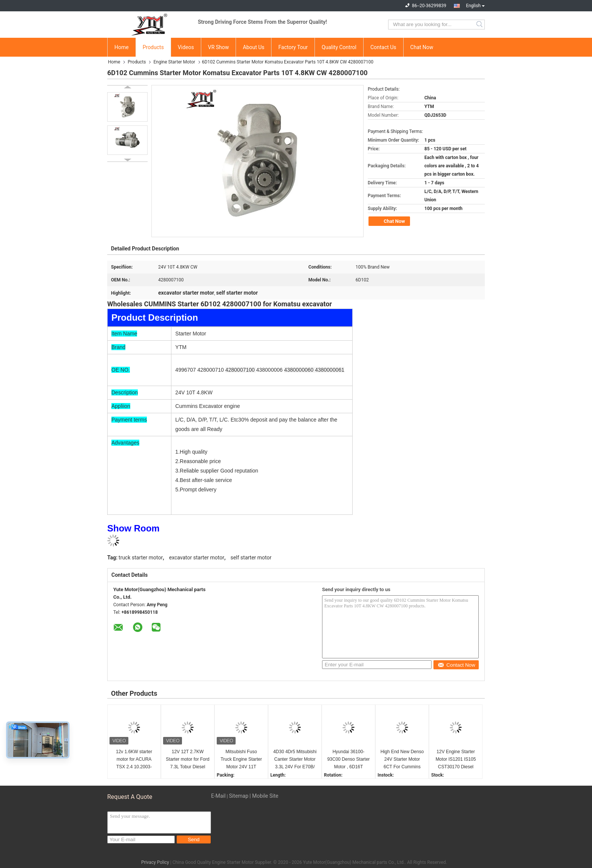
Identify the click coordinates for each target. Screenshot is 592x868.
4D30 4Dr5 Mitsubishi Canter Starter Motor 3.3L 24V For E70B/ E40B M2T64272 (295, 760)
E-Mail (218, 796)
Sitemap (238, 796)
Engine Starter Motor (174, 62)
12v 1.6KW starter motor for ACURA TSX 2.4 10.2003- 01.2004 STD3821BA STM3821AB (134, 760)
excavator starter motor (197, 558)
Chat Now (422, 47)
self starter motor (251, 558)
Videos (186, 47)
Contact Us (383, 47)
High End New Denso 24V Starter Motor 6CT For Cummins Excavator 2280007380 (402, 760)
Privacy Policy (155, 862)
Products (153, 47)
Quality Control (339, 47)
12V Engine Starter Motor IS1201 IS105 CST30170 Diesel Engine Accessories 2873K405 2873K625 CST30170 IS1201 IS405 (456, 760)
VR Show (219, 47)
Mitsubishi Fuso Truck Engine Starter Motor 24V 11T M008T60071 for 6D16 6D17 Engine (241, 760)
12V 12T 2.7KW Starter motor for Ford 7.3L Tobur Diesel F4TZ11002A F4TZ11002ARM (187, 760)
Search (480, 25)
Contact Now (456, 665)
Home (122, 47)
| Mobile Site (264, 796)
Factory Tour (293, 47)
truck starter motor (141, 558)
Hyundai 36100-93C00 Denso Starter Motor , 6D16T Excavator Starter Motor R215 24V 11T (349, 760)
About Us (254, 47)
